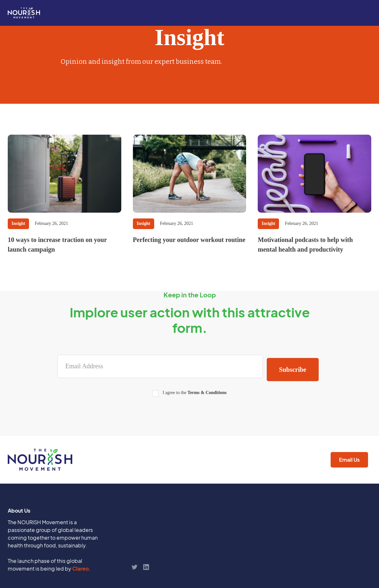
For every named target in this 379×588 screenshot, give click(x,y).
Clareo (80, 569)
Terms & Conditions (207, 393)
